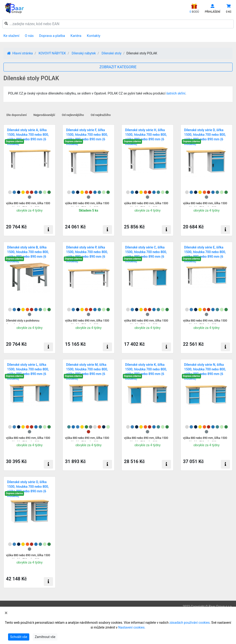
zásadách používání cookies (190, 623)
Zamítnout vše (45, 637)
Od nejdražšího (101, 115)
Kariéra (76, 36)
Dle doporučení (17, 115)
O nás (29, 36)
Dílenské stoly (112, 53)
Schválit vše (19, 637)
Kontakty (94, 36)
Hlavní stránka (20, 53)
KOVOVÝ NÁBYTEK (52, 53)
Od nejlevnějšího (73, 115)
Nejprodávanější (44, 115)
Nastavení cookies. (132, 627)
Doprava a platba (52, 36)
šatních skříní (176, 93)
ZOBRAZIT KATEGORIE (118, 67)
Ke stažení (11, 36)
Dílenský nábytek (84, 53)
